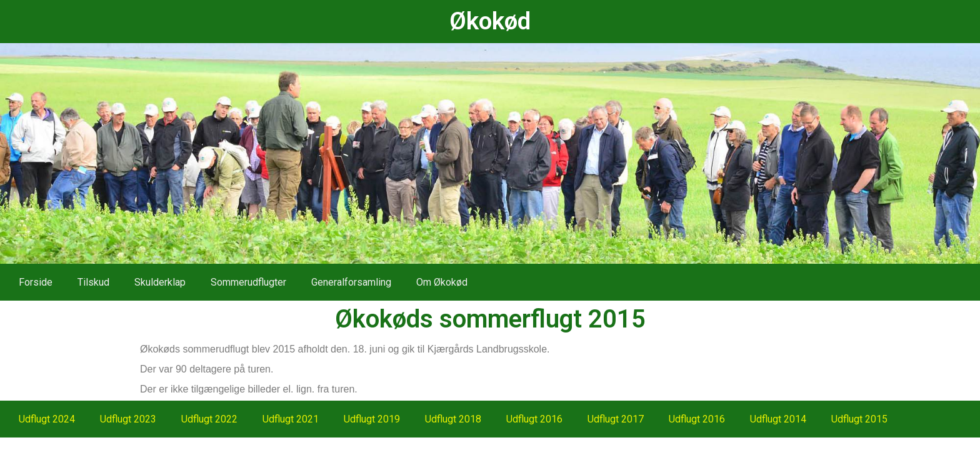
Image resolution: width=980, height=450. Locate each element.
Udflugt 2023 (128, 419)
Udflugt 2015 (859, 419)
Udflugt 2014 (778, 419)
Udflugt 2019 (372, 419)
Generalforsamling (351, 282)
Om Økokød (442, 282)
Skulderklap (160, 282)
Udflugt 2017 (616, 419)
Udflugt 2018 (453, 419)
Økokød (490, 21)
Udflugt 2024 (47, 419)
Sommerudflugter (248, 282)
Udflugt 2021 (291, 419)
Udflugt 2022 (209, 419)
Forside (36, 282)
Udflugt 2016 (534, 419)
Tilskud (93, 282)
